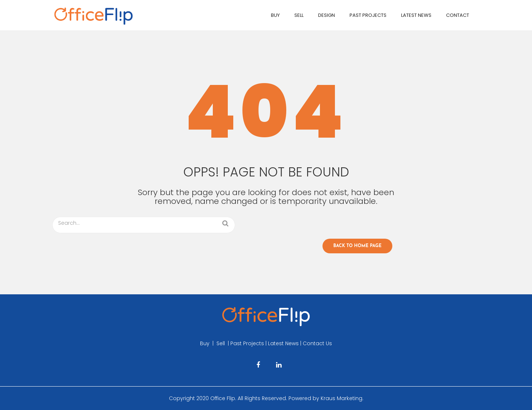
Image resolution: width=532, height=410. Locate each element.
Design (327, 15)
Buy (275, 15)
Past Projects (368, 15)
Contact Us (317, 343)
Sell (299, 15)
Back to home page (358, 246)
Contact (458, 15)
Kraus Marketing (342, 398)
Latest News (416, 15)
